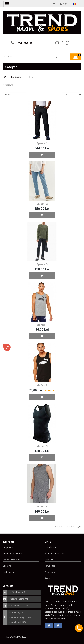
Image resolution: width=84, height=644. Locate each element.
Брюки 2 (42, 204)
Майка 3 (42, 446)
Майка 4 (42, 506)
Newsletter (50, 566)
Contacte (7, 566)
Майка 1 (42, 325)
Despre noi (8, 547)
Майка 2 (42, 385)
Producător (17, 77)
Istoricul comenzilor (54, 553)
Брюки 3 (42, 264)
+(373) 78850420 (23, 43)
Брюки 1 (42, 143)
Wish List (49, 560)
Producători (50, 572)
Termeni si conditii (12, 560)
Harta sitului (8, 572)
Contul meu (50, 547)
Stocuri (48, 578)
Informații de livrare (12, 553)
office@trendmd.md (18, 599)
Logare (64, 4)
